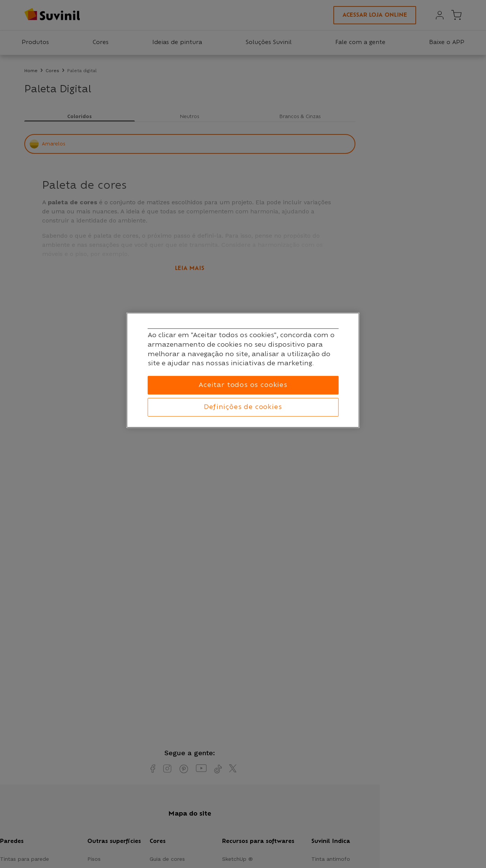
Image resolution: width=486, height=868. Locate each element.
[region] (243, 370)
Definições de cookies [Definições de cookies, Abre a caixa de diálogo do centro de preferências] (243, 407)
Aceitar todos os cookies (243, 385)
